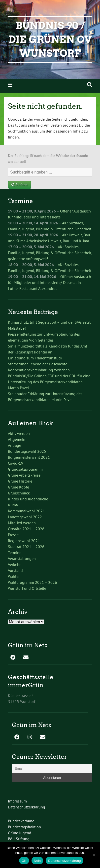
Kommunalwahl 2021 (26, 511)
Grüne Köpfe (18, 487)
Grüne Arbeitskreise (24, 475)
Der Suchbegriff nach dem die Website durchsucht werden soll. (48, 159)
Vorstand (15, 570)
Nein (37, 861)
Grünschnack (19, 493)
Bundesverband (21, 821)
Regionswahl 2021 (24, 541)
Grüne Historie (20, 481)
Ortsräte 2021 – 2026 (26, 529)
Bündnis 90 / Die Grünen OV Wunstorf (50, 39)
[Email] (52, 768)
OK (24, 861)
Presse (13, 535)
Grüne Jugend (20, 833)
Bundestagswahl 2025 (27, 451)
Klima (13, 505)
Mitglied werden (22, 523)
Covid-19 (16, 463)
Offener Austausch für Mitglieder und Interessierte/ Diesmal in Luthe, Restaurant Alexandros (50, 282)
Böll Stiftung (19, 839)
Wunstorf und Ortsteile (27, 588)
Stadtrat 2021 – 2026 (26, 547)
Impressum (17, 801)
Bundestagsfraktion (24, 827)
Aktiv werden (19, 433)
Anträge (15, 445)
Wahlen (14, 576)
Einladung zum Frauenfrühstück (35, 358)
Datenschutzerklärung (27, 807)
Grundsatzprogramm (25, 469)
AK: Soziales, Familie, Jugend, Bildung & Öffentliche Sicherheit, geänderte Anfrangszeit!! (50, 253)
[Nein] (94, 855)
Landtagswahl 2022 (25, 517)
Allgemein (17, 439)
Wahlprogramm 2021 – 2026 (33, 582)
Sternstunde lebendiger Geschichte (38, 364)
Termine (15, 553)
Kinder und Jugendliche (28, 499)
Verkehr (14, 564)
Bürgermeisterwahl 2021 (29, 457)
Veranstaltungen (22, 558)
